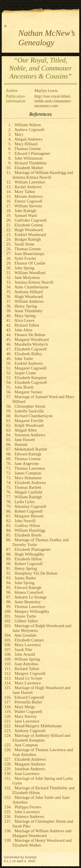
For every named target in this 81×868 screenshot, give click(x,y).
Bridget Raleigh (27, 239)
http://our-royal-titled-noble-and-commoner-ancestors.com (53, 101)
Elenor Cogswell (27, 201)
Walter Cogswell (27, 712)
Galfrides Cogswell (30, 220)
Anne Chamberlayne (31, 287)
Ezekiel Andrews (28, 363)
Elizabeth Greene (28, 225)
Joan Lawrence (26, 774)
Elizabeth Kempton (30, 378)
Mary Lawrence (27, 645)
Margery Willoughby (31, 611)
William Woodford (29, 273)
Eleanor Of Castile (29, 263)
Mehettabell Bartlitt (30, 449)
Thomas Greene (27, 149)
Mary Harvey (25, 716)
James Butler (24, 578)
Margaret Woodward (31, 339)
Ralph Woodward (28, 425)
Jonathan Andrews (29, 769)
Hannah (20, 444)
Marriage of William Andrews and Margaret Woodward (42, 833)
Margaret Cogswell (29, 368)
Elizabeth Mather (28, 168)
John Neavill (24, 521)
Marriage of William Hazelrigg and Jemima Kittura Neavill (43, 175)
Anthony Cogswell (29, 731)
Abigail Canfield (27, 492)
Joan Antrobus (25, 664)
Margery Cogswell (29, 673)
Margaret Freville (28, 421)
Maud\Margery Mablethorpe (37, 726)
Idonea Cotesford (28, 592)
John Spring (24, 268)
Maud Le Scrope (27, 678)
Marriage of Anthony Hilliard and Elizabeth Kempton (42, 738)
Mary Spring (24, 316)
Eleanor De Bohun (29, 335)
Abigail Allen (25, 430)
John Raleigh (24, 211)
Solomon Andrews (29, 435)
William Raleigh (27, 497)
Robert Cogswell (28, 511)
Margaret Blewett (28, 516)
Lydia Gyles (24, 502)
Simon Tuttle (24, 616)
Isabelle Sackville (28, 411)
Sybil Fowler (24, 258)
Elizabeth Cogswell (30, 349)
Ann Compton (25, 745)
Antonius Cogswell (29, 506)
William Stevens (27, 206)
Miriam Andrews (28, 196)
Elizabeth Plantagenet (32, 549)
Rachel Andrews (27, 187)
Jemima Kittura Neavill (33, 282)
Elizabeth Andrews (29, 483)
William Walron (27, 125)
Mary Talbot (24, 192)
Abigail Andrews (28, 139)
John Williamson (28, 158)
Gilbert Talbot (25, 621)
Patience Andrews (29, 817)
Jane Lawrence (26, 721)
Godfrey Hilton (26, 526)
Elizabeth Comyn (28, 640)
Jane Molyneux (26, 277)
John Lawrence (26, 812)
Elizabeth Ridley (27, 354)
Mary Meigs (24, 707)
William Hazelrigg (29, 530)
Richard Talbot (26, 325)
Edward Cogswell (28, 697)
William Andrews (28, 301)
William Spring (26, 659)
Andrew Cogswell (29, 130)
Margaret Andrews (29, 764)
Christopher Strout (29, 406)
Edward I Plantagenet (31, 153)
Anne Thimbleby (28, 311)
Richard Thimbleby (30, 163)
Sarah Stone (24, 244)
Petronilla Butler (27, 702)
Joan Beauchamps (29, 254)
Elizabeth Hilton (27, 559)
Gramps (31, 857)
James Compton (27, 473)
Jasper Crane (24, 373)
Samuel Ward (25, 215)
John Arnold (24, 654)
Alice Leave (24, 320)
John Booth (23, 387)
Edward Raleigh (27, 454)
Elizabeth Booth (27, 535)
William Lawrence (29, 182)
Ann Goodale (25, 635)
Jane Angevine (26, 463)
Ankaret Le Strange (30, 597)
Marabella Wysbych (30, 344)
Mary (18, 134)
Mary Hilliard (25, 144)
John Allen (22, 330)
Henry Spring (25, 306)
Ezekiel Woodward (29, 235)
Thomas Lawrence (29, 468)
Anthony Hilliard (28, 292)
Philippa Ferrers (27, 807)
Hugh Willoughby (29, 554)
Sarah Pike (22, 650)
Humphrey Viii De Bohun (35, 573)
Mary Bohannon (27, 478)
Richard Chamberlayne (33, 416)
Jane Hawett (24, 440)
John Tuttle (23, 359)
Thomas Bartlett (27, 487)
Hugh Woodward (28, 230)
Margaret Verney (27, 392)
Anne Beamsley (27, 602)
